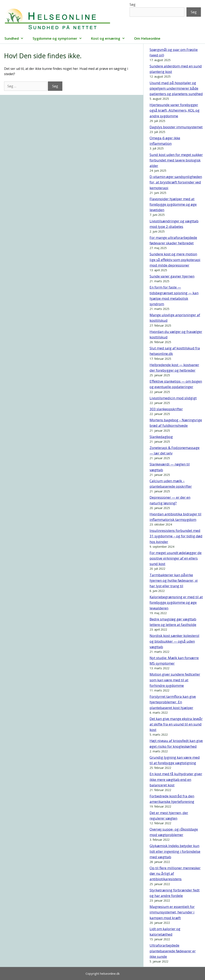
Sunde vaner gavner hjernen (172, 276)
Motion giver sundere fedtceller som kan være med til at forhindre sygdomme (175, 680)
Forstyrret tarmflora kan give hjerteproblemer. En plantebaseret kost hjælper (173, 702)
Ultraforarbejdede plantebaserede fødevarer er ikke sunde (173, 951)
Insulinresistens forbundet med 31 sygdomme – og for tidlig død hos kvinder (176, 536)
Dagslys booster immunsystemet (176, 127)
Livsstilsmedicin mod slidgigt (173, 398)
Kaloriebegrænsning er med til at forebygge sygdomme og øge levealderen (176, 602)
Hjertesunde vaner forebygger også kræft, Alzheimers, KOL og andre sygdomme (175, 110)
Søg (133, 4)
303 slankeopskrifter (166, 409)
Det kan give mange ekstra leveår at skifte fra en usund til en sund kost (176, 724)
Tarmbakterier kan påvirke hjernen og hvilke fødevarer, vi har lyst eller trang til (174, 580)
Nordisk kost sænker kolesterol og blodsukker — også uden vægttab (174, 641)
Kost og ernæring (110, 38)
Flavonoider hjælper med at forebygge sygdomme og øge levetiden (173, 204)
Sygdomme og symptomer (60, 38)
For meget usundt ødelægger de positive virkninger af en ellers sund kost (176, 558)
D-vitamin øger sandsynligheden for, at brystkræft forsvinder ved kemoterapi (176, 182)
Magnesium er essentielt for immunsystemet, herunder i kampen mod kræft (172, 912)
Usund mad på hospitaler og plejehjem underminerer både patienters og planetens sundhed (176, 88)
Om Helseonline (147, 38)
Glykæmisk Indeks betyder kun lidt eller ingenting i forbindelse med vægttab (175, 851)
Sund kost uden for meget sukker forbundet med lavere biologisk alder (176, 160)
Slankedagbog (161, 437)
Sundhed (16, 38)
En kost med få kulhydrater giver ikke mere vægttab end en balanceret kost (176, 779)
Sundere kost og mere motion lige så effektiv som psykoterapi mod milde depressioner (175, 260)
